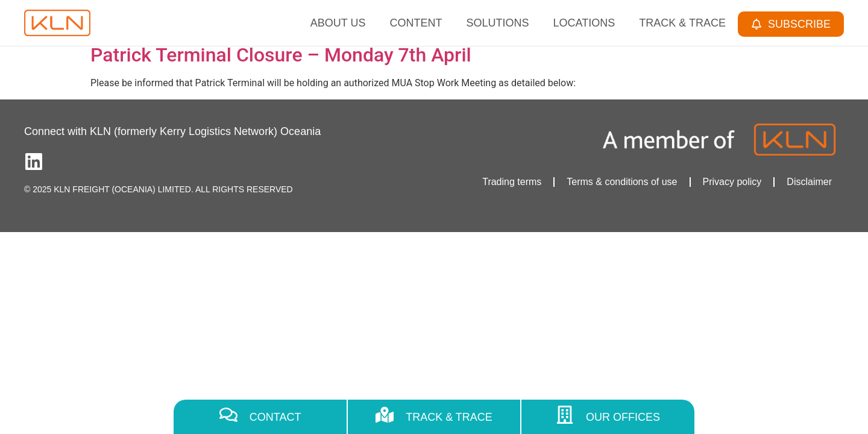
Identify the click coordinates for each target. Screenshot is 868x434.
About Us (338, 23)
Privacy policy (732, 182)
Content (416, 23)
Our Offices (623, 417)
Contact (275, 417)
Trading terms (512, 182)
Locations (584, 23)
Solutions (498, 23)
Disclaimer (809, 182)
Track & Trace (682, 23)
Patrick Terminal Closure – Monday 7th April (281, 55)
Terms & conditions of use (622, 182)
